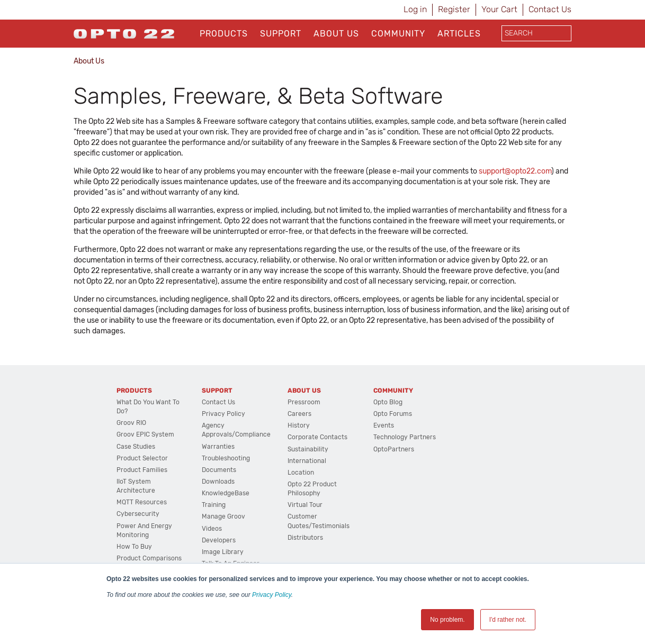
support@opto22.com (515, 171)
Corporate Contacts (317, 437)
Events (384, 425)
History (299, 425)
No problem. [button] (447, 620)
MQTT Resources (142, 502)
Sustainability (308, 449)
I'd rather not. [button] (508, 620)
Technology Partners (405, 437)
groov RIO (131, 423)
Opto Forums (393, 414)
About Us (336, 34)
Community (398, 34)
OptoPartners (394, 449)
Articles (459, 34)
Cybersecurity (138, 514)
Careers (299, 414)
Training (214, 505)
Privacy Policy (272, 595)
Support (281, 34)
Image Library (223, 552)
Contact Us (550, 9)
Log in (415, 9)
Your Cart (499, 9)
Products (224, 34)
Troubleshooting (226, 458)
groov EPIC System (145, 434)
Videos (212, 529)
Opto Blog (388, 402)
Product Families (142, 470)
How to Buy (134, 547)
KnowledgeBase (226, 493)
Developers (219, 540)
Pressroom (304, 402)
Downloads (218, 482)
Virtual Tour (305, 505)
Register (454, 9)
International (307, 461)
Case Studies (136, 447)
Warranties (218, 447)
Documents (219, 470)
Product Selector (142, 458)
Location (301, 473)
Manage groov (223, 516)
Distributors (305, 538)
